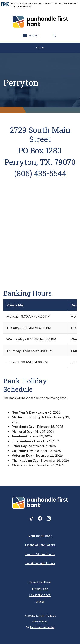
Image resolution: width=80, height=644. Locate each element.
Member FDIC (40, 621)
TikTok (32, 518)
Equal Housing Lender (42, 627)
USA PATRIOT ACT (40, 595)
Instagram (49, 518)
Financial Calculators (40, 545)
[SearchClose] (54, 35)
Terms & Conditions (40, 582)
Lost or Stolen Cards (40, 554)
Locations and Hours (40, 563)
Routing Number (40, 536)
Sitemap (40, 602)
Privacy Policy (40, 589)
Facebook (40, 518)
